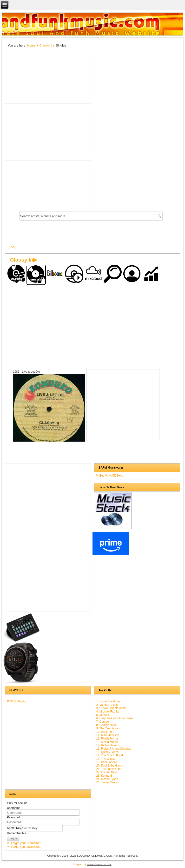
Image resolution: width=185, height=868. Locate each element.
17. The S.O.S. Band (109, 755)
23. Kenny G (104, 776)
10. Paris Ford (105, 732)
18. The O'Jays (106, 759)
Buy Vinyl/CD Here (111, 476)
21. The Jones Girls (109, 769)
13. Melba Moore (107, 742)
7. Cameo (102, 722)
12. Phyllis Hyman (108, 739)
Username (14, 808)
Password (13, 817)
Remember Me (17, 833)
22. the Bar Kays (107, 772)
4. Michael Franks (108, 712)
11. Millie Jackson (108, 735)
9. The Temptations (108, 728)
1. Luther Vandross (108, 701)
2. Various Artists (107, 705)
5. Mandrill (103, 715)
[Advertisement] (95, 236)
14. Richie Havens (108, 745)
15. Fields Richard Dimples (113, 749)
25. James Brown (107, 782)
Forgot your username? (26, 843)
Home (31, 45)
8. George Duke (106, 725)
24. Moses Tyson (107, 779)
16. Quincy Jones (107, 752)
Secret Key (14, 828)
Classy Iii (46, 45)
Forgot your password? (26, 847)
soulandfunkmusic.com (99, 864)
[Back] (12, 247)
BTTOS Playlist (17, 701)
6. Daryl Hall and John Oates (115, 718)
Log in (13, 838)
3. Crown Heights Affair (111, 708)
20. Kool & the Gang (109, 766)
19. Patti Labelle (106, 762)
